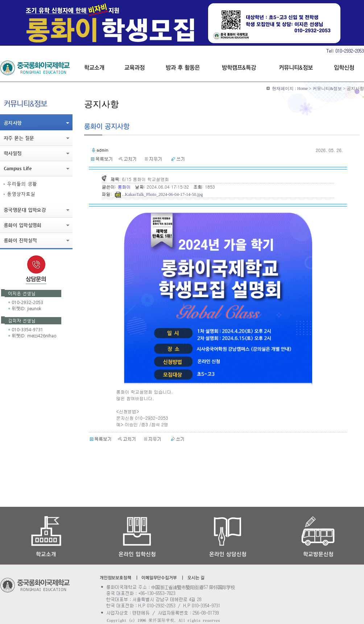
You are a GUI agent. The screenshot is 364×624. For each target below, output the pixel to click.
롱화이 (125, 187)
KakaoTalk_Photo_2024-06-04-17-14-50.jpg (164, 194)
